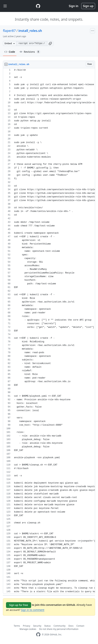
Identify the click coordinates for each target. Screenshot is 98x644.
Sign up (88, 6)
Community (60, 626)
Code (10, 52)
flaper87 (9, 31)
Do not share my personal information (59, 629)
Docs (71, 626)
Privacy (27, 626)
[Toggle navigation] (5, 6)
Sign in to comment (33, 610)
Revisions (30, 52)
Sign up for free (19, 605)
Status (47, 626)
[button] (50, 43)
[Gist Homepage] (38, 6)
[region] (49, 331)
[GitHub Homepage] (38, 634)
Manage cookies (28, 629)
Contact (80, 626)
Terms (17, 626)
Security (37, 626)
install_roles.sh (30, 31)
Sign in (74, 6)
